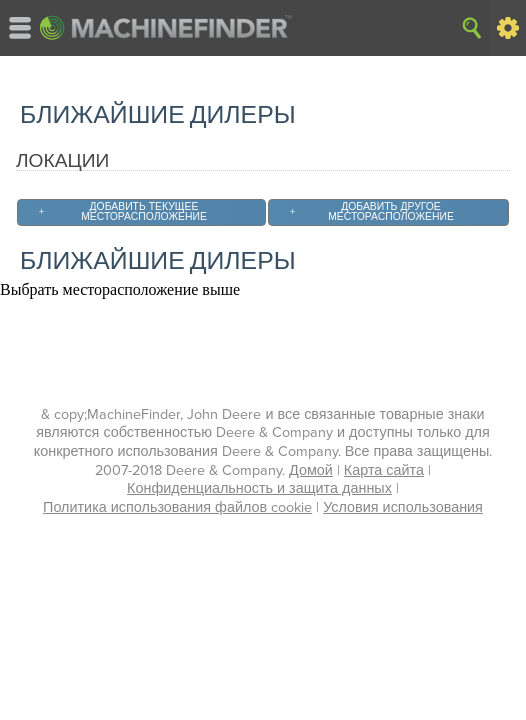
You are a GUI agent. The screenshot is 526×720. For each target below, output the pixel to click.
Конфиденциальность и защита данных (259, 488)
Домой (311, 470)
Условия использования (403, 507)
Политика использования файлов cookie (177, 507)
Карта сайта (384, 470)
